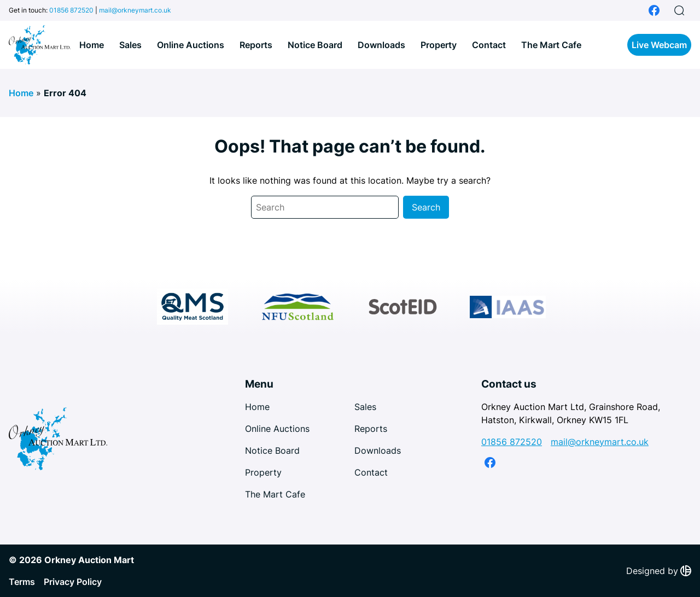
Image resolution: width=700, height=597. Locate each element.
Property (439, 45)
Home (92, 45)
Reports (256, 45)
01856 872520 (71, 10)
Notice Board (315, 45)
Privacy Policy (73, 582)
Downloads (381, 45)
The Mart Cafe (551, 45)
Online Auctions (191, 45)
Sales (130, 45)
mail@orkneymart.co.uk (135, 10)
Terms (22, 582)
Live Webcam (659, 45)
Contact (489, 45)
